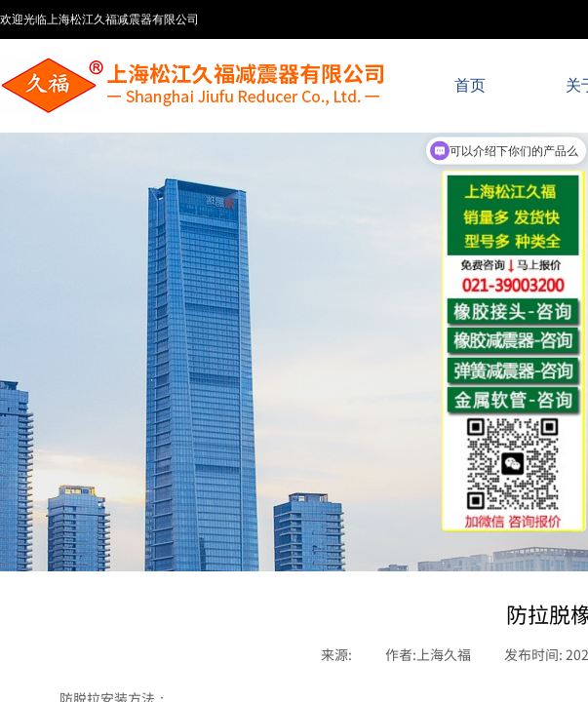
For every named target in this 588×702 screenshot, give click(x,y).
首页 (470, 85)
